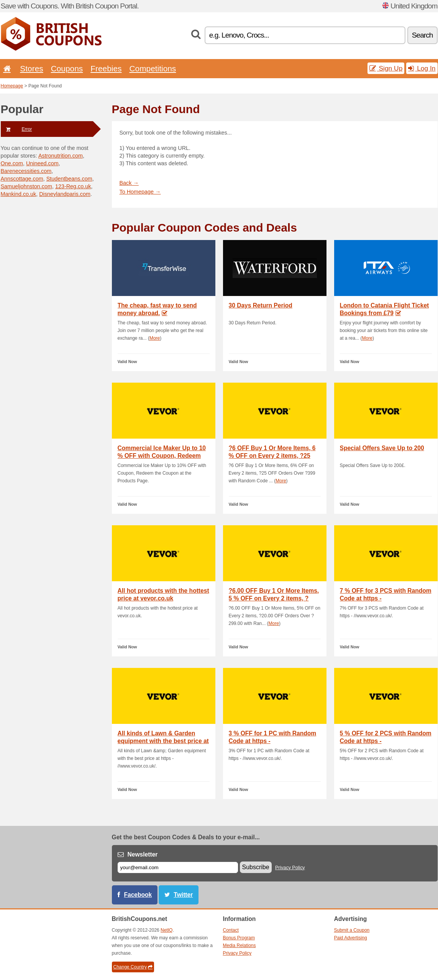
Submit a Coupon (352, 930)
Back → (129, 183)
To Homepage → (140, 192)
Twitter (183, 895)
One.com (12, 163)
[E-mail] (178, 867)
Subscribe (256, 867)
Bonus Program (239, 938)
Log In (422, 68)
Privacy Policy (290, 868)
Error (16, 129)
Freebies (106, 68)
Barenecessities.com (26, 171)
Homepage (12, 86)
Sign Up (386, 68)
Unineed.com (42, 163)
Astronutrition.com (61, 156)
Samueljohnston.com (26, 186)
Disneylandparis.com (65, 194)
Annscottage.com (22, 179)
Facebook (138, 895)
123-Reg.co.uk (73, 186)
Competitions (153, 68)
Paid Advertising (351, 938)
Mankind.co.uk (19, 194)
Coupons (67, 68)
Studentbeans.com (69, 179)
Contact (231, 930)
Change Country (133, 967)
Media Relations (240, 945)
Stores (31, 68)
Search (422, 35)
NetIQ (167, 930)
